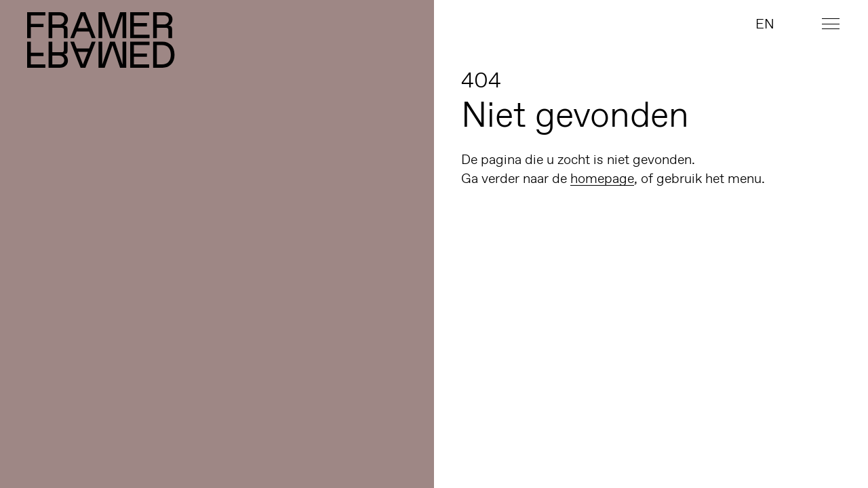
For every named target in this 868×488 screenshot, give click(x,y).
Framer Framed (102, 40)
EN (765, 24)
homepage (602, 178)
